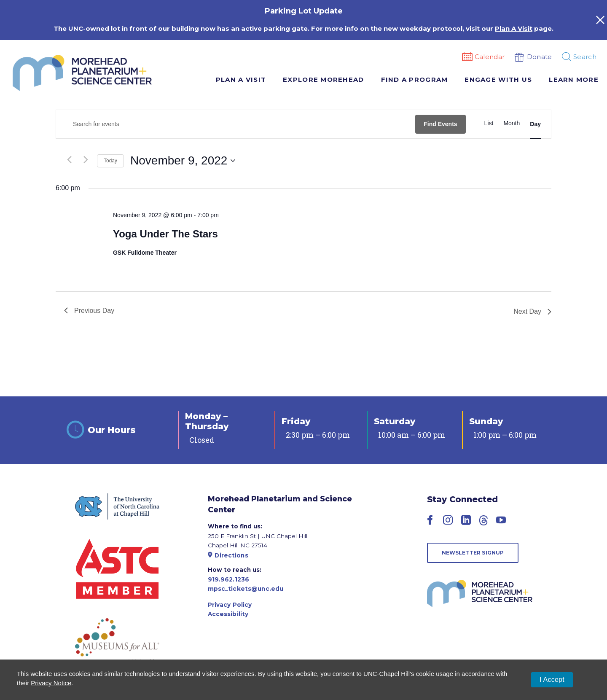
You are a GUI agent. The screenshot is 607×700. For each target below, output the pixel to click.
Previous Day (89, 311)
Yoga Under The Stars (165, 234)
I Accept (552, 680)
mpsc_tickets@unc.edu (246, 589)
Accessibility (228, 614)
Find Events (440, 124)
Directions (228, 555)
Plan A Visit (241, 79)
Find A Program (415, 79)
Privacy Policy (230, 605)
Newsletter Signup (473, 553)
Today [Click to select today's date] (110, 161)
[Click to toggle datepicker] (183, 161)
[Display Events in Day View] (535, 124)
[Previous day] (69, 160)
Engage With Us (498, 79)
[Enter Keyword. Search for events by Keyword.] (236, 124)
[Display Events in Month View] (512, 123)
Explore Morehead (323, 79)
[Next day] (86, 160)
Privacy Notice (51, 683)
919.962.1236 (229, 579)
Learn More (574, 79)
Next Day (532, 311)
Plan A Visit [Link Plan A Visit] (514, 28)
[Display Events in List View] (489, 123)
